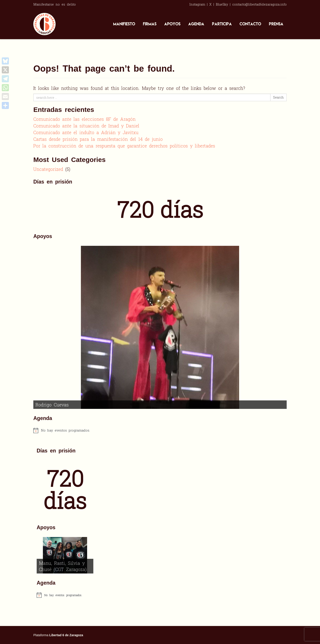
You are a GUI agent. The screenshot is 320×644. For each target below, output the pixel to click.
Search (278, 97)
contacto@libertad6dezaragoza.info (259, 4)
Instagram (197, 4)
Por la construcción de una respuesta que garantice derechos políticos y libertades (124, 146)
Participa (222, 24)
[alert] (160, 430)
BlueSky (222, 4)
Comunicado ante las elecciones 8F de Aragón (84, 119)
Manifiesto (124, 24)
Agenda (196, 24)
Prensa (276, 24)
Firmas (150, 24)
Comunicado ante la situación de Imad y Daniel (86, 126)
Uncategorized (48, 169)
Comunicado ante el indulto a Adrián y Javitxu (86, 132)
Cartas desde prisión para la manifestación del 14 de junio (98, 139)
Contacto (250, 24)
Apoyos (172, 24)
